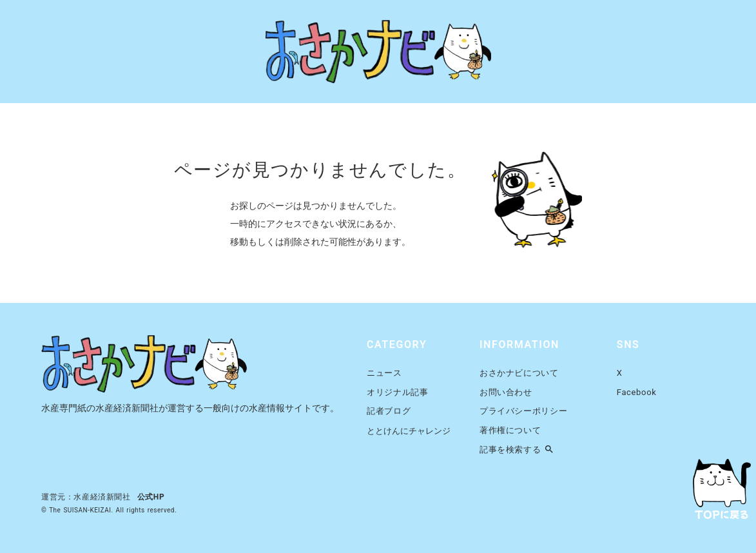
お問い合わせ (506, 392)
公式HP (151, 497)
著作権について (510, 430)
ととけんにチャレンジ (409, 431)
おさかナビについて (519, 373)
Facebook (637, 392)
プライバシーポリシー (524, 411)
